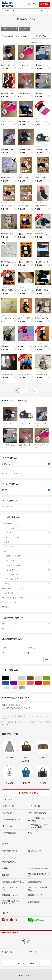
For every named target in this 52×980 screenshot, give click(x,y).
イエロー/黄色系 (25, 683)
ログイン (32, 4)
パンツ (27, 542)
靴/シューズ (27, 547)
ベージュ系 (42, 678)
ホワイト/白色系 (17, 678)
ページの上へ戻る (26, 963)
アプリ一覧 (32, 952)
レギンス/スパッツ (28, 575)
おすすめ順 (21, 36)
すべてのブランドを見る (26, 793)
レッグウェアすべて (28, 565)
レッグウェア (27, 561)
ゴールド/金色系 (17, 688)
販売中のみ (8, 36)
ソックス (24, 29)
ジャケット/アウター (27, 537)
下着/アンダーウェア (27, 556)
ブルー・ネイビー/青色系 (9, 683)
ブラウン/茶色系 (33, 678)
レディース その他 (27, 579)
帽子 (27, 551)
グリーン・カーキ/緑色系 (50, 678)
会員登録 (44, 4)
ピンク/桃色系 (33, 683)
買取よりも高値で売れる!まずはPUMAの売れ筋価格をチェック (26, 706)
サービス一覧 (7, 952)
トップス (27, 533)
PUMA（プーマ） (10, 29)
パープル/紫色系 (17, 683)
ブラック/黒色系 (9, 678)
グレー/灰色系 (25, 678)
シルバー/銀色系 (9, 688)
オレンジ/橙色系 (50, 683)
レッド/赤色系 (42, 683)
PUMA (26, 490)
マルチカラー (25, 688)
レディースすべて (27, 528)
